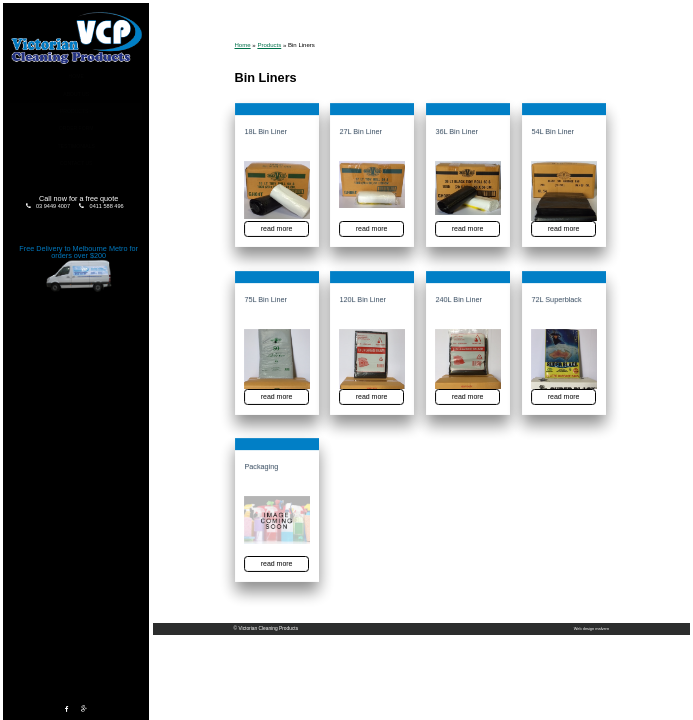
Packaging (260, 467)
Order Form (76, 128)
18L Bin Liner (265, 133)
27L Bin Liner (361, 133)
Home (76, 76)
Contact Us (76, 163)
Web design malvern (591, 628)
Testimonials (76, 146)
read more (275, 228)
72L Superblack (556, 300)
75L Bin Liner (265, 300)
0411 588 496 (107, 206)
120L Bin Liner (363, 300)
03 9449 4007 (53, 206)
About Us (76, 94)
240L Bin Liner (459, 300)
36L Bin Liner (457, 133)
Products (74, 111)
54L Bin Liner (553, 133)
